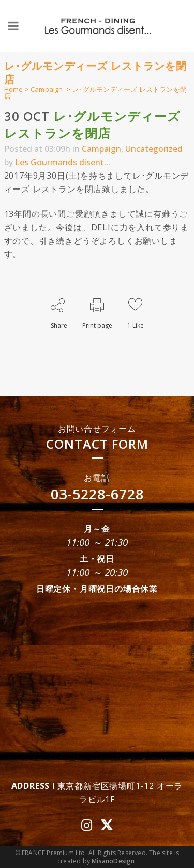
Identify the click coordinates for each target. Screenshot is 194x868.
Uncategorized (154, 149)
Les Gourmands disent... (63, 162)
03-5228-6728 (97, 494)
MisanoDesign (113, 861)
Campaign (47, 89)
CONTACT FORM (97, 444)
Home (14, 89)
